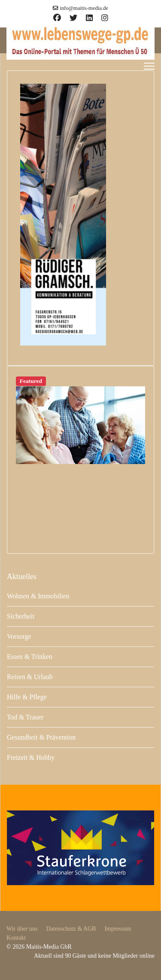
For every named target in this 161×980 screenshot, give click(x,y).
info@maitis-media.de (84, 8)
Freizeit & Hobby (31, 757)
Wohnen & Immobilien (38, 596)
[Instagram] (105, 18)
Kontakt (16, 938)
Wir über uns (22, 929)
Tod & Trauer (25, 717)
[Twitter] (73, 18)
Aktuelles (22, 576)
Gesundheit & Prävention (41, 737)
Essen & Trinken (30, 657)
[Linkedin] (89, 18)
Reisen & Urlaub (30, 677)
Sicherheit (21, 616)
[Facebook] (57, 18)
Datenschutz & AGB (71, 929)
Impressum (118, 929)
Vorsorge (19, 636)
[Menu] (149, 66)
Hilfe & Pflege (27, 697)
